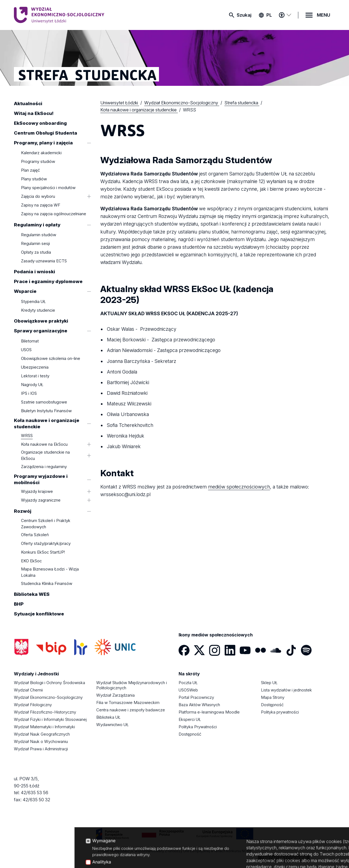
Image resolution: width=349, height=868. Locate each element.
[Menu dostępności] (285, 15)
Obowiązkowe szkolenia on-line (51, 358)
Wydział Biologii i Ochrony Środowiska (49, 683)
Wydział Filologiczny (33, 705)
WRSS (27, 435)
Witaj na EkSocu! (34, 113)
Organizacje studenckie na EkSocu (45, 456)
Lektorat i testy (35, 376)
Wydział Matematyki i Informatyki (44, 727)
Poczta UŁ (188, 683)
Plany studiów (34, 179)
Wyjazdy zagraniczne (41, 500)
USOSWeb (188, 690)
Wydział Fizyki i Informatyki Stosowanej (50, 719)
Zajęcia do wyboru (38, 197)
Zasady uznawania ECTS (44, 261)
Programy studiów (38, 162)
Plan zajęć (30, 170)
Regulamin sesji (35, 243)
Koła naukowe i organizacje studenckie (47, 424)
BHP (19, 604)
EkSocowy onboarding (40, 123)
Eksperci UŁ (190, 719)
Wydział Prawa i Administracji (41, 749)
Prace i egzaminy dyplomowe (48, 282)
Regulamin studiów (39, 235)
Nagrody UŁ (32, 385)
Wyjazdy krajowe (37, 492)
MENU (324, 15)
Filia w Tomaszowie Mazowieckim (128, 702)
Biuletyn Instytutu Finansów (46, 411)
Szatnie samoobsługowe (44, 402)
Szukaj (244, 15)
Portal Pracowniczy (196, 697)
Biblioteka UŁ (108, 717)
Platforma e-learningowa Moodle (209, 712)
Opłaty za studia (36, 252)
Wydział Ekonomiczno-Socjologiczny (48, 697)
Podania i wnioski (34, 272)
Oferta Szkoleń (35, 535)
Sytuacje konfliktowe (39, 614)
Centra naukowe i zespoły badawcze (131, 710)
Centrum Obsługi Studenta (46, 133)
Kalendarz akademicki (41, 153)
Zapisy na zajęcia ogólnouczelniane (54, 214)
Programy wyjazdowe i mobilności (41, 479)
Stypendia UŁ (33, 301)
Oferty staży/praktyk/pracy (46, 544)
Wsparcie (25, 292)
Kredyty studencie (38, 310)
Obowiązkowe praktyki (41, 321)
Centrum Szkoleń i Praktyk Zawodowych (46, 524)
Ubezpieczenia (35, 367)
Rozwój (23, 511)
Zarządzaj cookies (284, 858)
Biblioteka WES (32, 594)
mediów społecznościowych (239, 487)
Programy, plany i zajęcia (43, 143)
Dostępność (190, 734)
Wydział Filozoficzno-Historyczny (45, 712)
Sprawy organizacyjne (41, 331)
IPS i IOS (29, 393)
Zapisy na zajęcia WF (41, 205)
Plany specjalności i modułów (48, 188)
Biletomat (30, 341)
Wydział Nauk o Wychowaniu (41, 741)
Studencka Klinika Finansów (47, 583)
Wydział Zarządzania (115, 695)
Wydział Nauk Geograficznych (42, 734)
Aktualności (28, 104)
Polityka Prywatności (198, 727)
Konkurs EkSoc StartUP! (43, 552)
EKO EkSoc (31, 561)
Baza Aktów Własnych (199, 705)
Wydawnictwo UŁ (112, 725)
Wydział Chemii (28, 690)
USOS (26, 350)
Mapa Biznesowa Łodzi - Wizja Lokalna (50, 572)
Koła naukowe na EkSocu (44, 444)
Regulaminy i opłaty (37, 225)
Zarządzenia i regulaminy (44, 467)
